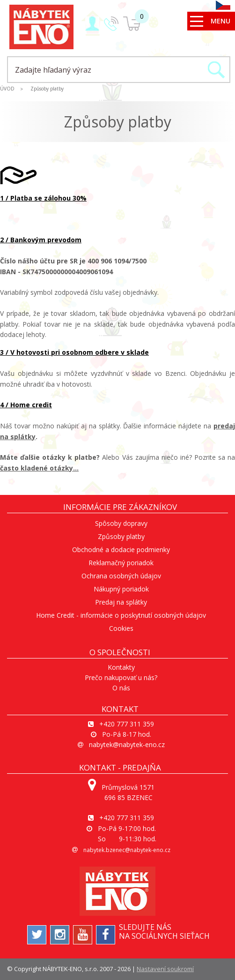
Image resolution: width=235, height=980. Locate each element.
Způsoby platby (47, 89)
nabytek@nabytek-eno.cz (127, 744)
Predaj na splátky (121, 602)
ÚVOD (7, 89)
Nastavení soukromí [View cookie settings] (165, 969)
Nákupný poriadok (121, 589)
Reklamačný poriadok (121, 563)
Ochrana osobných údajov (121, 576)
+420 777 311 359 (127, 724)
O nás (121, 688)
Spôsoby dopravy (121, 523)
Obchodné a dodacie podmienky (121, 550)
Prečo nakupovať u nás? (121, 677)
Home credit (30, 405)
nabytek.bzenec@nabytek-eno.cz (127, 850)
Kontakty (121, 667)
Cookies (121, 628)
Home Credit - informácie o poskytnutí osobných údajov (121, 615)
